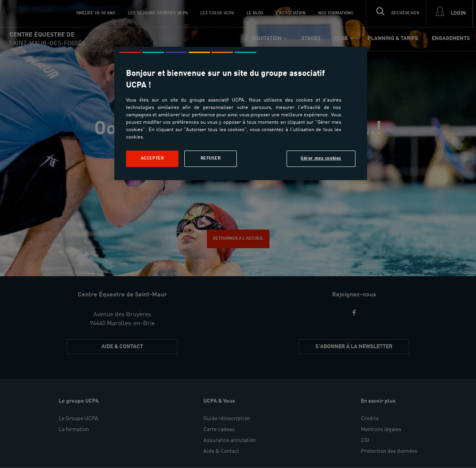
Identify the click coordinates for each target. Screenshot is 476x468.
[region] (241, 113)
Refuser (211, 158)
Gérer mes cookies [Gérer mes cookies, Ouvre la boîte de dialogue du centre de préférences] (321, 158)
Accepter (152, 158)
